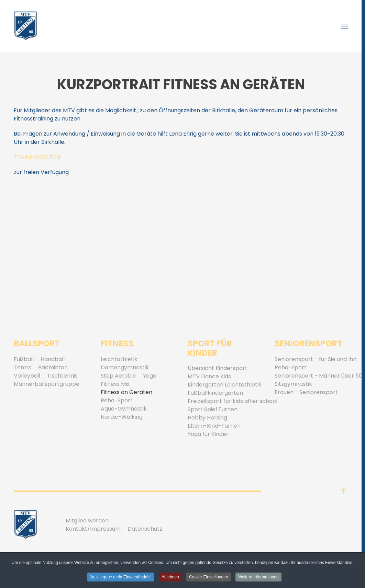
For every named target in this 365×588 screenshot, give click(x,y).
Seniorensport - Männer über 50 (318, 376)
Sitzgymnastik (293, 384)
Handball (53, 359)
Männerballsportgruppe (47, 384)
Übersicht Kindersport (218, 368)
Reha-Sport (117, 400)
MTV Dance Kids (209, 376)
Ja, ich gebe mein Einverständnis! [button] (120, 578)
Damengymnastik (125, 367)
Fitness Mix (115, 384)
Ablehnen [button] (170, 578)
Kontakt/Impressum (93, 529)
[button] (344, 26)
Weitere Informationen (258, 578)
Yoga (150, 376)
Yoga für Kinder (208, 434)
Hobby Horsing (207, 418)
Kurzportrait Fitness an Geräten (181, 84)
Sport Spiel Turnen (213, 409)
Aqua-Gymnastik (124, 409)
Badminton (53, 367)
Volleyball (27, 376)
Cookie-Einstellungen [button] (208, 578)
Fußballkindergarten (215, 393)
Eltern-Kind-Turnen (214, 426)
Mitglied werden (87, 521)
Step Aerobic (118, 376)
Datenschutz (145, 529)
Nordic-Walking (122, 417)
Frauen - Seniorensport (306, 392)
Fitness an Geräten (126, 392)
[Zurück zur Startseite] (26, 26)
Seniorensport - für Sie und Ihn (316, 359)
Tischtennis (62, 376)
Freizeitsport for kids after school (233, 401)
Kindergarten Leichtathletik (225, 385)
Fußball (24, 359)
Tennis (23, 367)
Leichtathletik (119, 359)
